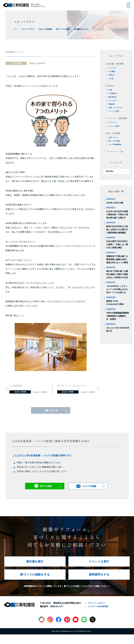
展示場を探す (35, 561)
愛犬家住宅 (113, 98)
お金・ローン (114, 139)
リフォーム (113, 124)
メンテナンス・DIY (115, 153)
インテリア (113, 101)
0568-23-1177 (57, 606)
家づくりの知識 (63, 29)
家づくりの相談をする (35, 574)
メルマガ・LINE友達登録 (98, 606)
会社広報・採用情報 (115, 64)
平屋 (111, 90)
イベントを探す (99, 561)
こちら (21, 315)
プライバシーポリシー (97, 603)
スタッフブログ (28, 29)
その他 (111, 79)
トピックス (113, 68)
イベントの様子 (115, 112)
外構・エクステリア (116, 109)
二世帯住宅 (113, 94)
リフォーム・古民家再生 (117, 120)
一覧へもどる (51, 410)
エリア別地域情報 (116, 146)
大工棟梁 (112, 72)
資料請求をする (99, 574)
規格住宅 (112, 105)
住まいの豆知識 (45, 29)
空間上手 (112, 75)
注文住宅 (110, 86)
